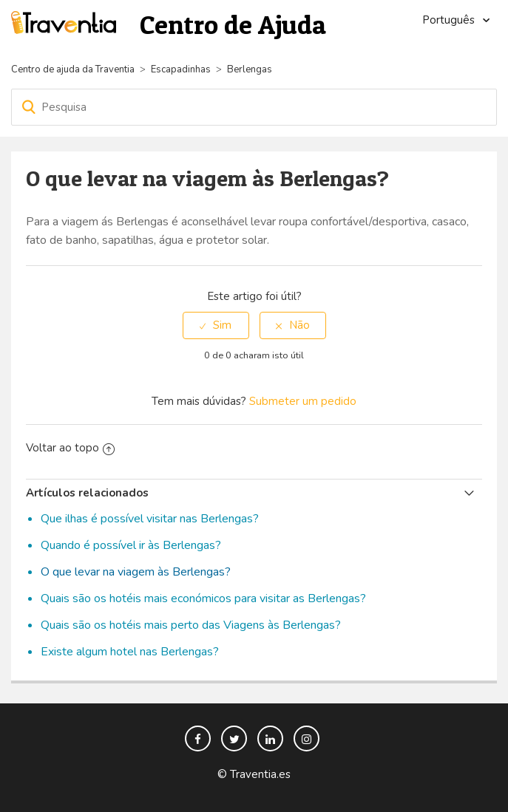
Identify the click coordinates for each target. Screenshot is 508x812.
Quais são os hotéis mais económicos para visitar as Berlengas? (203, 598)
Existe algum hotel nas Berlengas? (130, 652)
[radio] (216, 325)
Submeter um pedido (303, 401)
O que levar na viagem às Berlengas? (136, 572)
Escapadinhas (181, 69)
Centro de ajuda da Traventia (74, 69)
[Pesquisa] (254, 107)
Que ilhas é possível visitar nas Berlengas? (150, 519)
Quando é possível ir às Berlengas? (131, 545)
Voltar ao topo (70, 448)
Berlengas (250, 69)
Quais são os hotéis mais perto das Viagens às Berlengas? (191, 625)
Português (450, 20)
